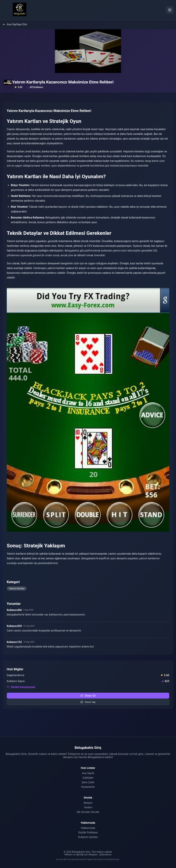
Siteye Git (88, 696)
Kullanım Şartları (88, 837)
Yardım (88, 807)
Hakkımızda (88, 828)
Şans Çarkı (88, 782)
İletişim (88, 803)
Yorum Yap (88, 702)
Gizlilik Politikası (88, 833)
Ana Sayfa (88, 773)
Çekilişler (88, 778)
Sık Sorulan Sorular (88, 812)
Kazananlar (88, 787)
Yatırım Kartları (17, 589)
